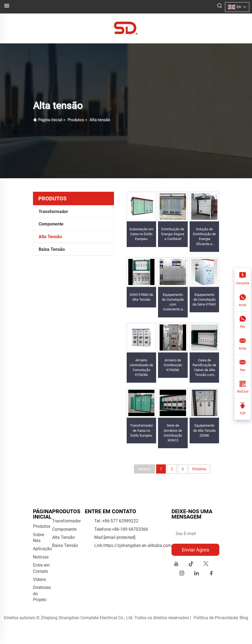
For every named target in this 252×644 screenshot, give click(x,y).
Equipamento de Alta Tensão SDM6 (204, 430)
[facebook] (211, 574)
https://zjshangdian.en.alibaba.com (137, 545)
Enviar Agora (195, 550)
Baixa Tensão (52, 249)
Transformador (53, 212)
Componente (51, 224)
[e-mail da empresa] (120, 537)
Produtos (76, 120)
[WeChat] (243, 388)
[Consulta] (243, 279)
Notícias (41, 557)
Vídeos (39, 579)
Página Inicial (50, 120)
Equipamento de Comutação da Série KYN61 (204, 299)
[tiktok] (191, 565)
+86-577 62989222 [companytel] (120, 521)
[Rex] (243, 323)
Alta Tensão (50, 237)
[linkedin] (196, 574)
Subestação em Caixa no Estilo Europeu (141, 234)
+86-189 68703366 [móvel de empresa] (130, 529)
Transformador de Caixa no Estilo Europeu (141, 430)
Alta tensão (100, 120)
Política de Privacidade (215, 618)
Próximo (199, 469)
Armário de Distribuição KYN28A (173, 365)
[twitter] (206, 565)
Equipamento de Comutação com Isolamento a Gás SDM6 (173, 304)
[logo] (126, 28)
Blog (244, 618)
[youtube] (176, 565)
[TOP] (243, 409)
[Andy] (243, 301)
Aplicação (42, 549)
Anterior (145, 469)
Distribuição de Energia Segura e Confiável (173, 234)
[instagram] (182, 574)
